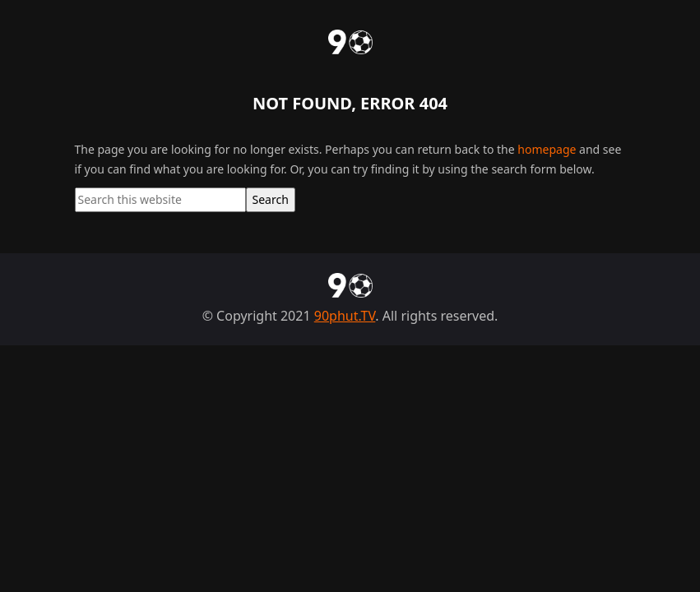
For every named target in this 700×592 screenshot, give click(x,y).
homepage (547, 149)
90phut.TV (345, 316)
